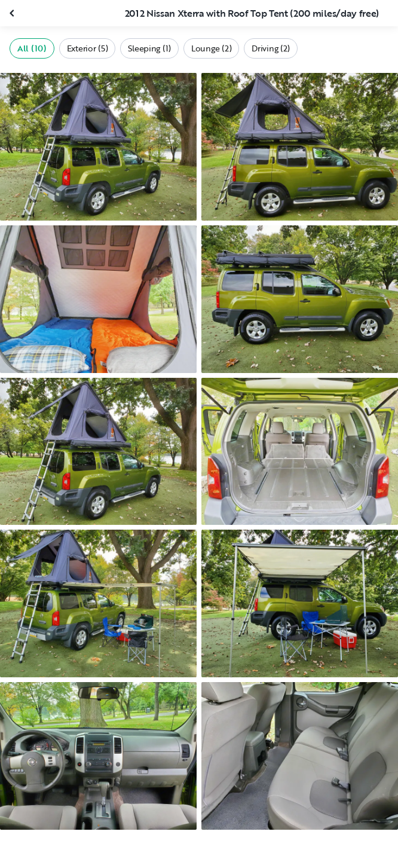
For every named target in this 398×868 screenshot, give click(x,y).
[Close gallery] (13, 13)
